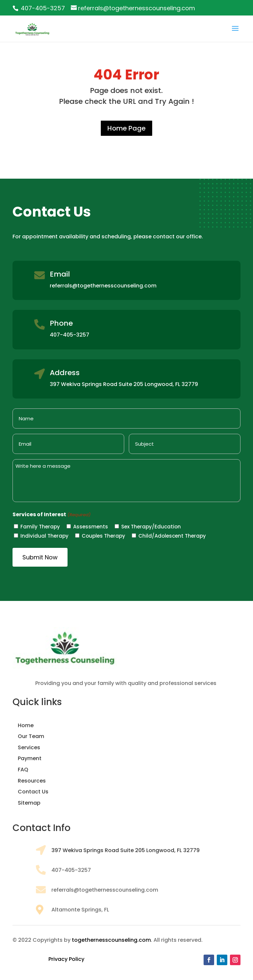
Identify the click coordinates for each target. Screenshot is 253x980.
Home (26, 725)
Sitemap (29, 803)
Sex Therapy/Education (151, 527)
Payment (30, 758)
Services (29, 747)
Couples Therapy (103, 536)
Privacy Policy (66, 959)
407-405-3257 (43, 8)
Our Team (31, 736)
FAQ (23, 770)
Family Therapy (40, 527)
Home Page (126, 128)
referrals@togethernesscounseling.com (103, 286)
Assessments (91, 527)
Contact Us (33, 792)
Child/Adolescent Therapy (172, 536)
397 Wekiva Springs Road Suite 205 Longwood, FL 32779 (126, 850)
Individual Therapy (44, 536)
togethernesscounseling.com (111, 940)
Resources (32, 781)
